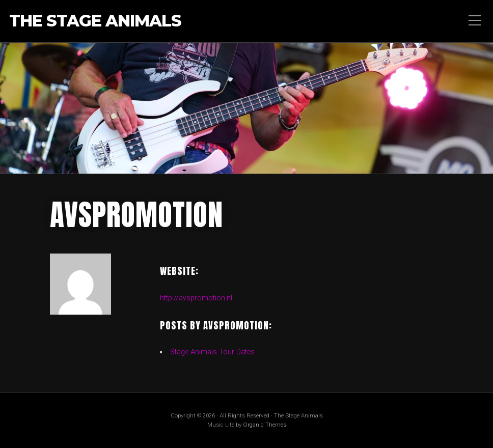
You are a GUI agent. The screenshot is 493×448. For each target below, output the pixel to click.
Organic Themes (265, 425)
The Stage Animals (95, 21)
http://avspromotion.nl (196, 298)
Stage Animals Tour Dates (212, 352)
